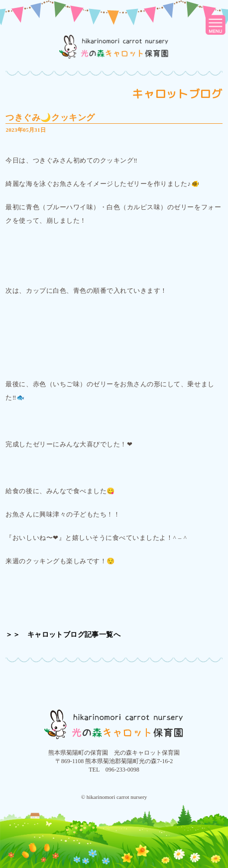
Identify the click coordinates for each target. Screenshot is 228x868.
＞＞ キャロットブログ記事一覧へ (63, 635)
